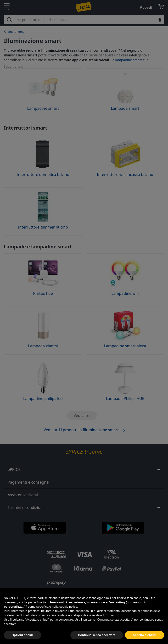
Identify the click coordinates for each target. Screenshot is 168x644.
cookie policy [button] (68, 617)
